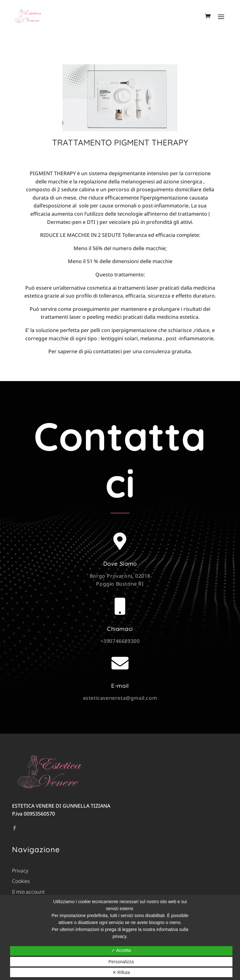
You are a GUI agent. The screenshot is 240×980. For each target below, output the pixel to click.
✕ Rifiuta (121, 972)
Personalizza (121, 962)
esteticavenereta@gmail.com (120, 698)
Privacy (20, 871)
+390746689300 (120, 641)
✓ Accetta (121, 950)
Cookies (21, 881)
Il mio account (28, 892)
